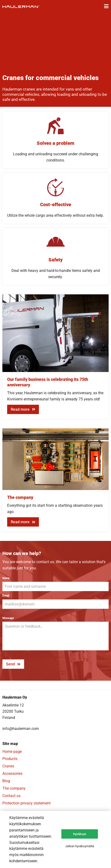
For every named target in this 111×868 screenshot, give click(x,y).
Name (6, 578)
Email (6, 596)
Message (8, 618)
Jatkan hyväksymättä (80, 846)
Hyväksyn (80, 834)
